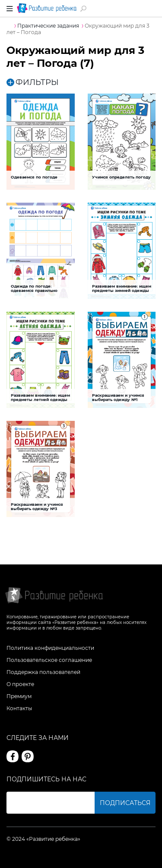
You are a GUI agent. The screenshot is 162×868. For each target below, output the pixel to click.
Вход (151, 9)
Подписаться (125, 803)
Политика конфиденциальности (50, 648)
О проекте (20, 684)
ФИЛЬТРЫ (33, 82)
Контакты (19, 708)
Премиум (19, 696)
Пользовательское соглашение (49, 660)
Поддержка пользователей (43, 672)
